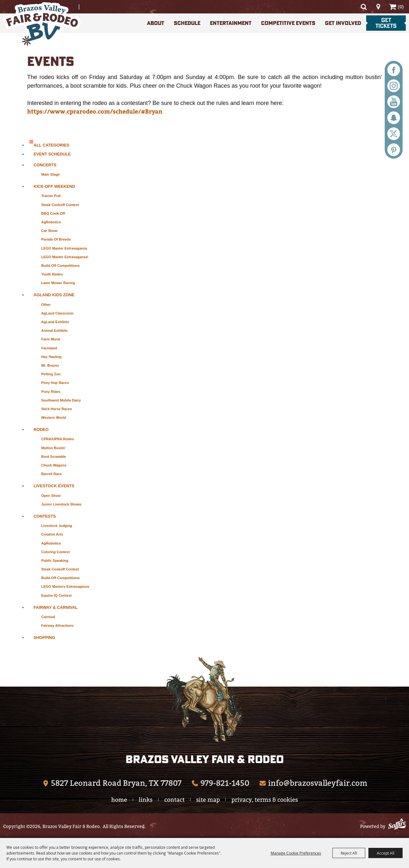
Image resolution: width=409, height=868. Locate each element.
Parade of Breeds (56, 239)
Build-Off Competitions (60, 266)
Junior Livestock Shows (61, 504)
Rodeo (41, 430)
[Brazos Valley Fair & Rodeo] (42, 25)
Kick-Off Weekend (54, 186)
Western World (54, 418)
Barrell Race (51, 474)
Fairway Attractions (58, 625)
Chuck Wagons (54, 465)
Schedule (187, 23)
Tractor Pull (51, 196)
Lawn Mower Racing (58, 283)
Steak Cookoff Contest (60, 205)
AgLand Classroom (57, 313)
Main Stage (50, 174)
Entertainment (231, 23)
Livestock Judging (57, 526)
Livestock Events (54, 486)
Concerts (45, 165)
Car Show (49, 231)
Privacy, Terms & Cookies (265, 800)
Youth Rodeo (52, 274)
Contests (45, 516)
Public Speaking (55, 561)
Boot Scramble (54, 457)
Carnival (48, 617)
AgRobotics (51, 222)
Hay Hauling (51, 357)
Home (119, 800)
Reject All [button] (349, 853)
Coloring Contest (55, 552)
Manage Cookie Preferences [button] (296, 853)
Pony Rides (51, 392)
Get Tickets (386, 23)
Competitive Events (288, 23)
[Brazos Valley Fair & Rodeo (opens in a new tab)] (112, 783)
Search (364, 7)
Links (146, 800)
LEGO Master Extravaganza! (65, 257)
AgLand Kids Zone (54, 295)
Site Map (208, 800)
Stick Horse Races (57, 409)
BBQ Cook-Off (53, 213)
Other (46, 305)
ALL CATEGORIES (51, 145)
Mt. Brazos (50, 365)
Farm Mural (51, 339)
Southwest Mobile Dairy (61, 400)
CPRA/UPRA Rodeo (58, 439)
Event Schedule (52, 154)
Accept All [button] (386, 853)
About (156, 23)
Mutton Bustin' (54, 448)
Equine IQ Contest (56, 595)
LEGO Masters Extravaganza (65, 586)
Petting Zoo (51, 374)
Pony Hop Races (55, 383)
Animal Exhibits (54, 330)
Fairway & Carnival (56, 607)
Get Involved (343, 23)
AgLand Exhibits (55, 322)
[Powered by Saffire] (397, 825)
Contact (174, 800)
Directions (378, 7)
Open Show (51, 496)
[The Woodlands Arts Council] (204, 699)
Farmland (49, 348)
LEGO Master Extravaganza (64, 248)
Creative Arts (52, 534)
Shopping (44, 637)
